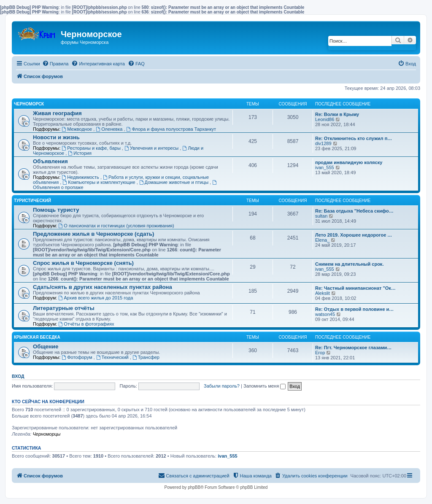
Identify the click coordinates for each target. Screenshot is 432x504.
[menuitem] (55, 64)
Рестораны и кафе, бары (92, 148)
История (80, 153)
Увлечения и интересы (152, 148)
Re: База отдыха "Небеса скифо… (354, 211)
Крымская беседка (37, 337)
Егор (320, 353)
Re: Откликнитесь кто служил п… (354, 138)
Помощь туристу (56, 210)
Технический (113, 357)
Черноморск (29, 104)
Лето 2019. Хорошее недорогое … (354, 235)
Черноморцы (46, 434)
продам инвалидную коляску (349, 162)
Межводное (77, 129)
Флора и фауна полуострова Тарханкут (171, 129)
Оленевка (110, 129)
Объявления (50, 161)
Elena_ (322, 240)
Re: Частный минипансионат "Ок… (355, 288)
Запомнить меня (265, 386)
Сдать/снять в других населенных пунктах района (103, 287)
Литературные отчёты (64, 308)
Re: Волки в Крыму (337, 114)
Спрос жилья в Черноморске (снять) (83, 263)
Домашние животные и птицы (174, 182)
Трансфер (146, 357)
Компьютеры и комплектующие (99, 182)
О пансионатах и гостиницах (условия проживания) (116, 226)
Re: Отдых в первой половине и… (354, 309)
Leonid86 (325, 119)
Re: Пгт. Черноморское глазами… (353, 348)
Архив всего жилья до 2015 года (96, 298)
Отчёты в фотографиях (86, 324)
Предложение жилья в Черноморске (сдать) (94, 234)
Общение (46, 346)
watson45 (325, 314)
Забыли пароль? (222, 386)
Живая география (57, 113)
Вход (18, 376)
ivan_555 (325, 167)
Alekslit (323, 293)
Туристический (32, 201)
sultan (321, 216)
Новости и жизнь (56, 137)
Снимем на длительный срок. (349, 264)
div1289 (323, 143)
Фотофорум (77, 357)
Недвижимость (81, 177)
